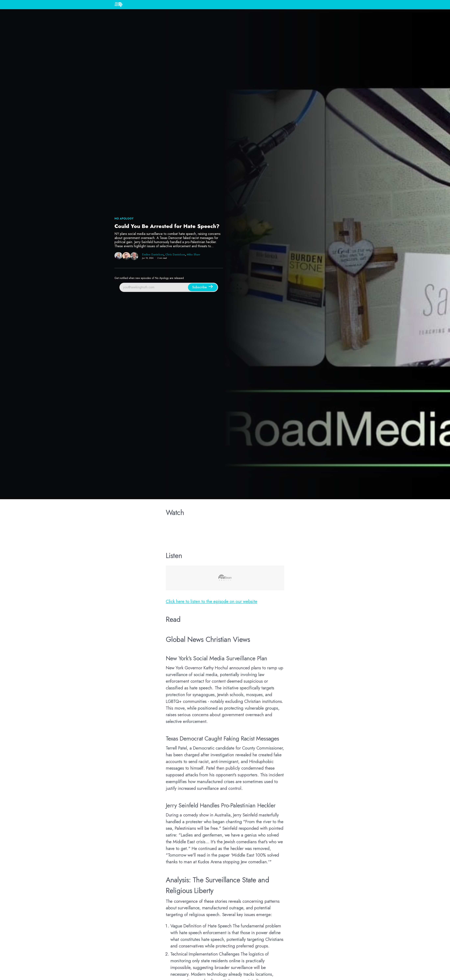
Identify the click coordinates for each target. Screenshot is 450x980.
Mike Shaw (193, 255)
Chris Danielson (175, 255)
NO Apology (124, 219)
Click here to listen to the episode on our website (211, 601)
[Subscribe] (203, 287)
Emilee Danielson (153, 255)
